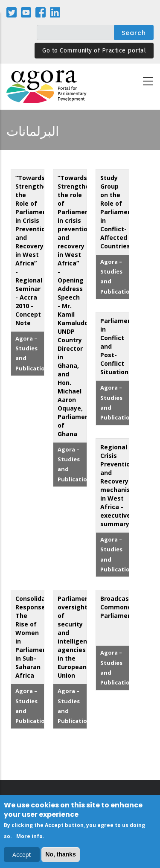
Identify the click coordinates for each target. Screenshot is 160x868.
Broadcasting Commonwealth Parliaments (125, 607)
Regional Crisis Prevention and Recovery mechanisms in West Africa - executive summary (120, 485)
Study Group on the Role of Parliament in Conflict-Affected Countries (117, 212)
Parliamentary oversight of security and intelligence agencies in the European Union (80, 637)
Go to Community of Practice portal (94, 51)
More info (29, 838)
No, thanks (61, 856)
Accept (22, 856)
